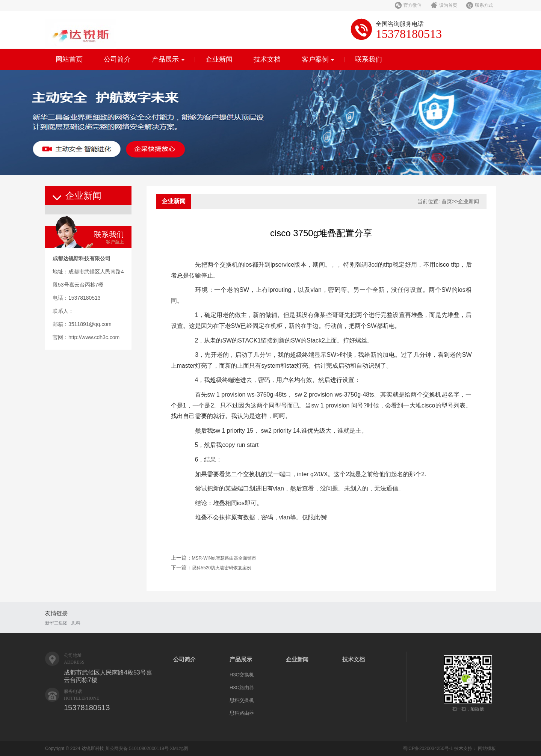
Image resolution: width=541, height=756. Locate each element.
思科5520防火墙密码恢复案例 (222, 568)
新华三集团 (56, 623)
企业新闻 (219, 59)
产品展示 (168, 59)
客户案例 (318, 59)
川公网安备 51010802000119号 (137, 748)
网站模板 (487, 748)
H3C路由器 (242, 687)
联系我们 (369, 59)
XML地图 (179, 748)
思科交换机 (242, 700)
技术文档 (267, 59)
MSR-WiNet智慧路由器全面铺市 (224, 558)
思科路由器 (242, 713)
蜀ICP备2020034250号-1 (428, 748)
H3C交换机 (242, 675)
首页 (447, 201)
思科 (76, 623)
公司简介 (117, 59)
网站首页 (69, 59)
